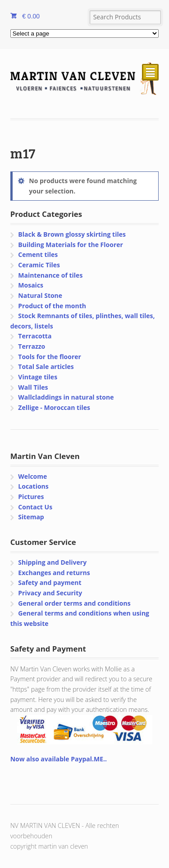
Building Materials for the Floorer (71, 245)
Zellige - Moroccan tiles (54, 407)
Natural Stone (40, 295)
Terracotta (35, 336)
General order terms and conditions (74, 603)
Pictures (31, 497)
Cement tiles (38, 254)
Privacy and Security (50, 593)
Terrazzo (32, 346)
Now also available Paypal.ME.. (59, 759)
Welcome (32, 476)
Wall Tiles (33, 387)
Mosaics (31, 285)
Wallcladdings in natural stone (66, 397)
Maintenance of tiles (50, 275)
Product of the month (52, 306)
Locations (33, 486)
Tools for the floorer (50, 357)
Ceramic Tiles (39, 265)
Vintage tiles (38, 377)
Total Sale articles (46, 367)
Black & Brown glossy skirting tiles (72, 234)
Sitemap (31, 517)
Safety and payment (50, 582)
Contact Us (35, 507)
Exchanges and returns (54, 573)
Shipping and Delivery (52, 562)
